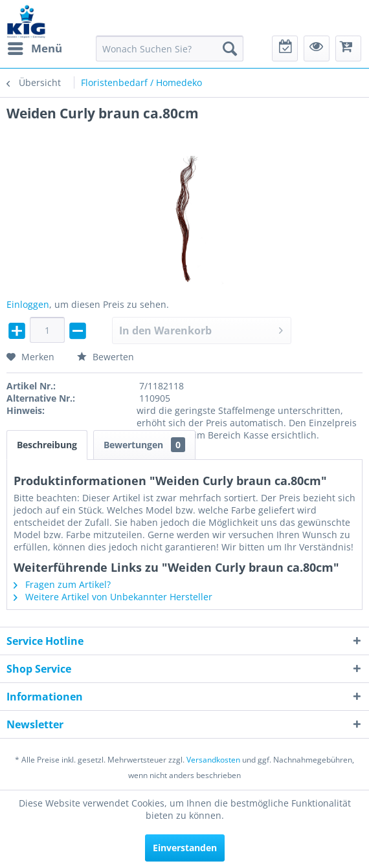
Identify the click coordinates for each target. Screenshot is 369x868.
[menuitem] (34, 49)
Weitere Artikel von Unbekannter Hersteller (113, 597)
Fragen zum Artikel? (62, 584)
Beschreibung (47, 445)
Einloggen (28, 304)
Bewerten (106, 357)
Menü (35, 47)
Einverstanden (185, 848)
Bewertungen (144, 445)
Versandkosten (213, 760)
